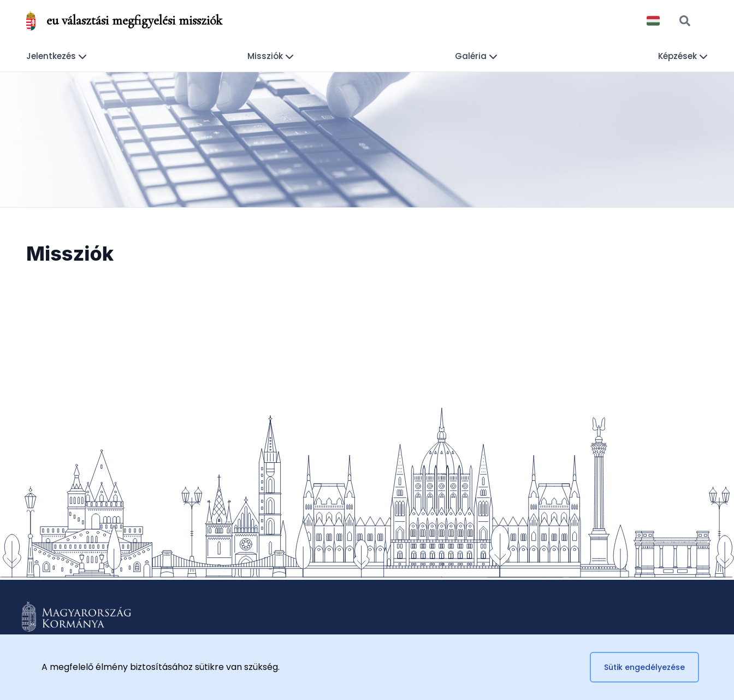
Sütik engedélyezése (644, 667)
